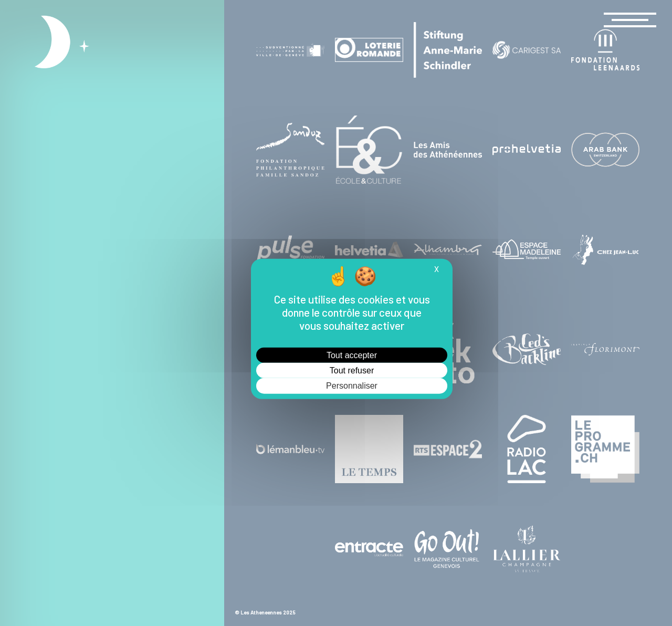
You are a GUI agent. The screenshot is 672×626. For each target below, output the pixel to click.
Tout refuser (352, 371)
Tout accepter (352, 355)
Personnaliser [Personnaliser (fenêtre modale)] (352, 386)
